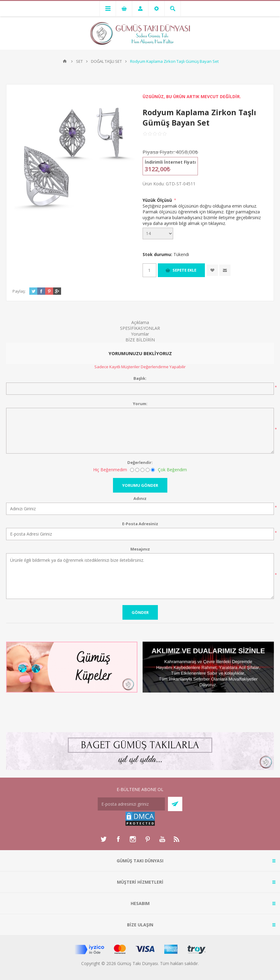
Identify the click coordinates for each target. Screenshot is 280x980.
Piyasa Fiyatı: (158, 152)
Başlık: (140, 378)
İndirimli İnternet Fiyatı (170, 162)
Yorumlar (140, 334)
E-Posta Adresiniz (140, 524)
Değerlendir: (140, 462)
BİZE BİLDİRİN (140, 340)
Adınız (140, 498)
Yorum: (140, 404)
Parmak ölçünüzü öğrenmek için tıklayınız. (184, 212)
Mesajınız (140, 549)
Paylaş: (19, 291)
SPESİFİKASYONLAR (140, 328)
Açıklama (140, 322)
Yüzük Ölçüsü (158, 200)
